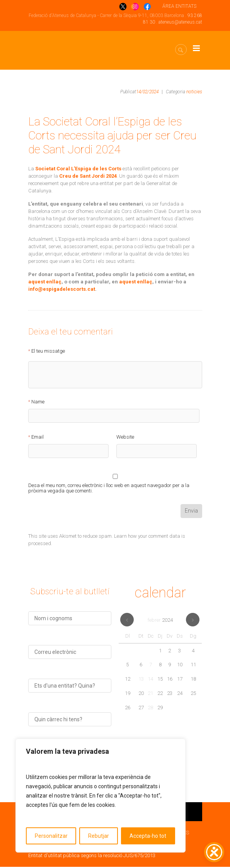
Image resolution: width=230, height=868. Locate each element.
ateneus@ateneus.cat (180, 22)
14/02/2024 (147, 92)
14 (150, 680)
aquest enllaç (45, 282)
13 (141, 680)
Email (37, 437)
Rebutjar (99, 836)
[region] (101, 796)
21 (150, 694)
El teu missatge (48, 351)
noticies (194, 92)
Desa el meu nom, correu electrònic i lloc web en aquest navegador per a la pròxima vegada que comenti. (109, 487)
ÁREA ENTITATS (179, 6)
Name (38, 402)
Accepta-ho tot (148, 836)
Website (125, 437)
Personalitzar (51, 836)
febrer (160, 621)
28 (150, 709)
